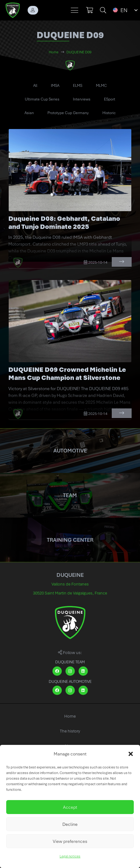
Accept (70, 807)
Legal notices (70, 856)
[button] (131, 754)
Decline (70, 824)
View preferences (70, 841)
